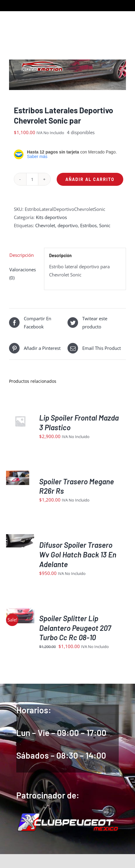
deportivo (68, 225)
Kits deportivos (51, 217)
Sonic (105, 225)
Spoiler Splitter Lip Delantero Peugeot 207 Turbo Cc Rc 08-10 (75, 628)
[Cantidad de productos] (32, 179)
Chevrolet (45, 225)
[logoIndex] (68, 815)
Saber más (37, 156)
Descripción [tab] (22, 255)
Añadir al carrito (90, 179)
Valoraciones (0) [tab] (23, 274)
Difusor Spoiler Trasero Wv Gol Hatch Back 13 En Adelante (78, 555)
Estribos (88, 225)
